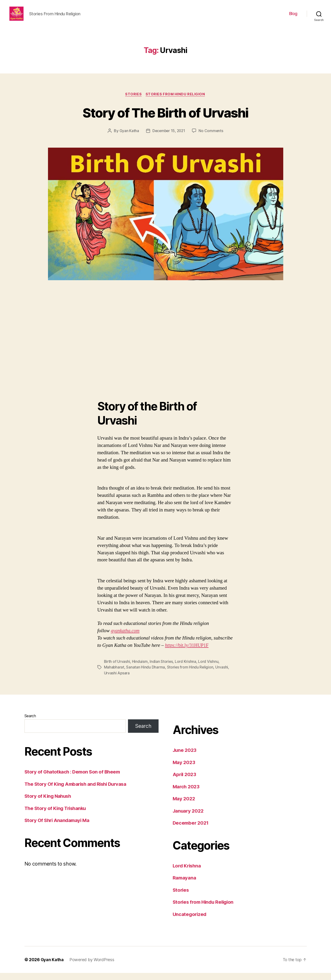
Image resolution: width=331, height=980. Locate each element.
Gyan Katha (128, 138)
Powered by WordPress (92, 967)
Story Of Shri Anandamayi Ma (58, 827)
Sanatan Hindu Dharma (146, 674)
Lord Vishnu (209, 669)
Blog (293, 17)
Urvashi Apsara (117, 680)
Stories (133, 101)
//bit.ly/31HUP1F (193, 653)
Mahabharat (114, 674)
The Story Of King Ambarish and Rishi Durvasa (78, 791)
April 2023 (185, 781)
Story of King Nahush (49, 803)
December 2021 (191, 830)
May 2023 (184, 769)
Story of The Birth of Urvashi (166, 119)
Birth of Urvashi (117, 669)
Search (30, 723)
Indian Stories (162, 669)
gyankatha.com (126, 638)
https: (171, 653)
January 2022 (189, 818)
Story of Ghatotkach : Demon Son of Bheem (74, 779)
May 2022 (184, 806)
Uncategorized (190, 921)
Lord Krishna (186, 669)
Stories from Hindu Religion (176, 101)
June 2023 (185, 757)
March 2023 (187, 794)
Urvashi (222, 674)
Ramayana (185, 885)
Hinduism (140, 669)
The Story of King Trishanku (57, 815)
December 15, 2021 (169, 138)
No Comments (212, 138)
